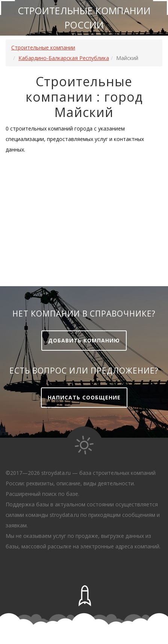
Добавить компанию (84, 340)
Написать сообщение (84, 397)
